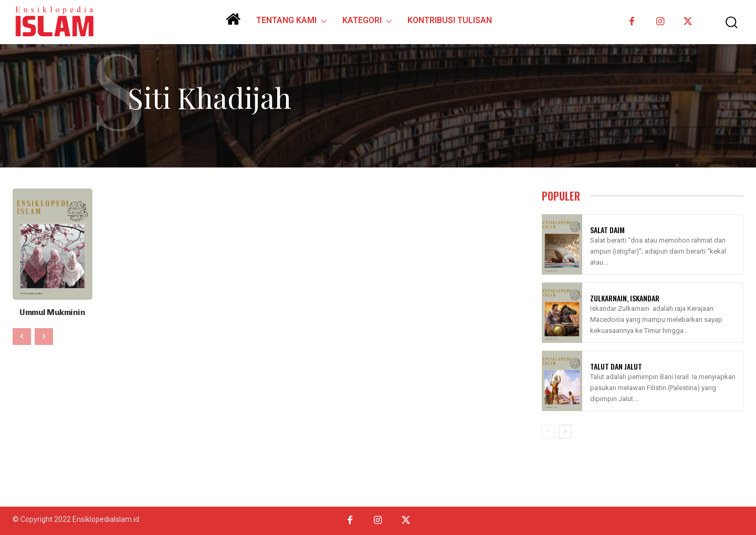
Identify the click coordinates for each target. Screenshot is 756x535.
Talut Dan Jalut (616, 366)
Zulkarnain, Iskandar (625, 298)
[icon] (233, 23)
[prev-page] (22, 335)
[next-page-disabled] (44, 335)
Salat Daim (607, 230)
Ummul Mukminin (52, 312)
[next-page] (565, 432)
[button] (724, 22)
